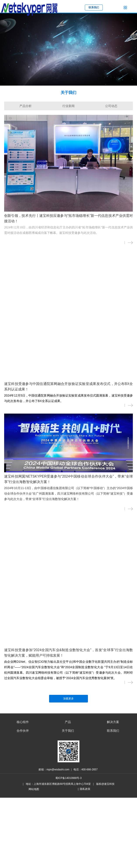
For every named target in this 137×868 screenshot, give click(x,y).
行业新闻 (68, 106)
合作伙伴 (23, 731)
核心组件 (23, 722)
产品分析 (26, 106)
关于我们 (68, 731)
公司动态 (111, 106)
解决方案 (113, 722)
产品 (68, 722)
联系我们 (113, 731)
